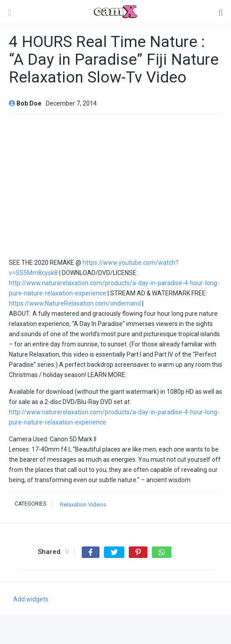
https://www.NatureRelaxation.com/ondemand (75, 303)
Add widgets (31, 599)
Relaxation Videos (83, 505)
